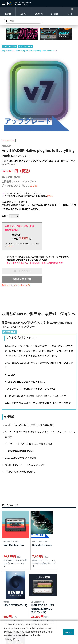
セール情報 (54, 14)
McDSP (13, 46)
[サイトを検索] (23, 21)
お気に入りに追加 (22, 279)
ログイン (23, 14)
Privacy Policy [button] (12, 639)
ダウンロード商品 (9, 141)
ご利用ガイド (39, 14)
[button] (60, 632)
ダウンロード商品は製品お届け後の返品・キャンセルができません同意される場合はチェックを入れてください (38, 260)
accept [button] (68, 632)
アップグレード (25, 46)
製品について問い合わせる (16, 285)
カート (70, 14)
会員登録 (8, 14)
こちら (34, 186)
